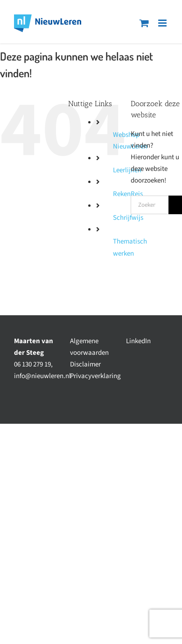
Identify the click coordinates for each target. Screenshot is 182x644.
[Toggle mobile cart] (144, 23)
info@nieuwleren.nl (42, 376)
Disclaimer (85, 364)
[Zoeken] (175, 205)
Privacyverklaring (95, 376)
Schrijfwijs (128, 218)
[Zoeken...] (150, 205)
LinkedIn (138, 341)
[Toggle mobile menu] (163, 23)
